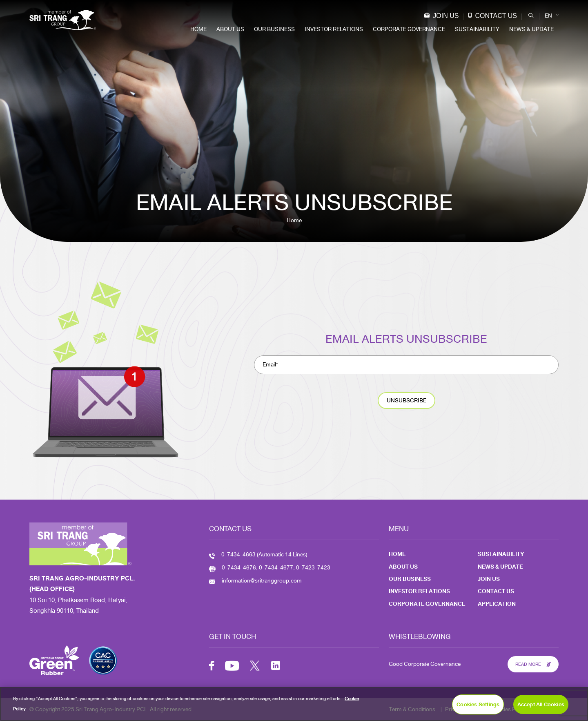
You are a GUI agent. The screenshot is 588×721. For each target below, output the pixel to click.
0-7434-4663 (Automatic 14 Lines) (264, 555)
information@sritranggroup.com (262, 581)
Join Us (443, 16)
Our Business (274, 29)
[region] (294, 704)
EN (548, 16)
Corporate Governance (409, 29)
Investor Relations (334, 29)
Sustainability (477, 29)
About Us (230, 29)
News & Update (531, 29)
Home (198, 29)
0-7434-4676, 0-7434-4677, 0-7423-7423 (276, 568)
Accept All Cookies (541, 704)
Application (497, 604)
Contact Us (494, 16)
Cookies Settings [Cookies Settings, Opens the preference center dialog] (478, 704)
